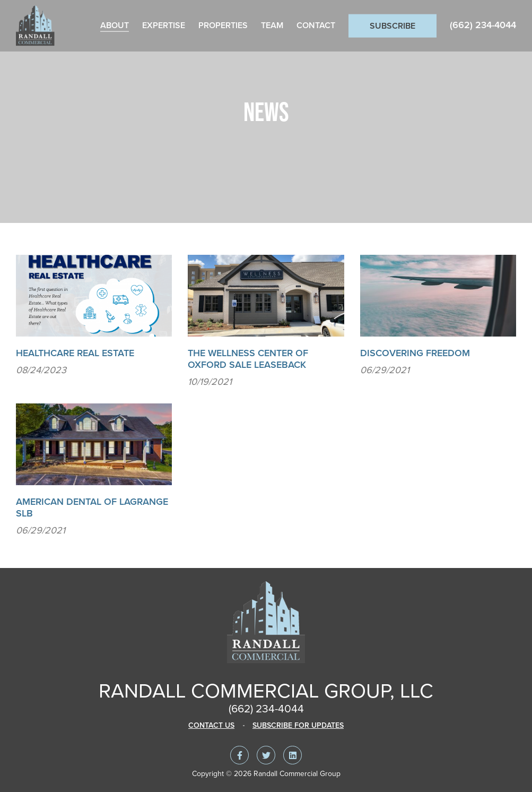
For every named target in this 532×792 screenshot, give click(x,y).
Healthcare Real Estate (75, 353)
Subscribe (393, 26)
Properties (223, 25)
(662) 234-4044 (483, 25)
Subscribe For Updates (298, 725)
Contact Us (211, 725)
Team (272, 25)
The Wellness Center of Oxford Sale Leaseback (248, 359)
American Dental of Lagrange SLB (92, 507)
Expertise (164, 25)
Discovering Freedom (415, 353)
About (115, 25)
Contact (316, 25)
